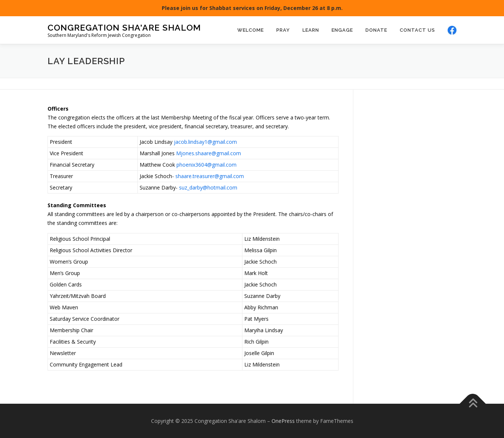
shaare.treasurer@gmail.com (210, 176)
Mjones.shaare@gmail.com (209, 153)
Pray (283, 30)
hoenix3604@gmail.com (208, 165)
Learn (311, 30)
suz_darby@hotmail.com (208, 187)
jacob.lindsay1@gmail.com (205, 142)
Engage (342, 30)
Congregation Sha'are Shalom (124, 27)
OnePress (283, 421)
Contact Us (417, 30)
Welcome (251, 30)
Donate (376, 30)
